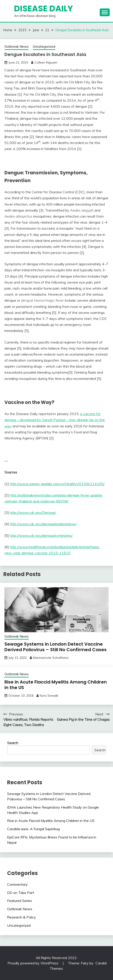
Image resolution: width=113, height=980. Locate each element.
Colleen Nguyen (46, 62)
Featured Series (20, 901)
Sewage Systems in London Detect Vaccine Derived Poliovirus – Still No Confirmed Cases (56, 647)
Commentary (17, 884)
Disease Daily (44, 8)
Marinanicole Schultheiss (51, 658)
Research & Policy (22, 917)
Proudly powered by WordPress (33, 963)
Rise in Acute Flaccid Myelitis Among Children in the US (56, 685)
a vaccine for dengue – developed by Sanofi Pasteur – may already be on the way (55, 420)
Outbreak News (17, 46)
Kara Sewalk (49, 696)
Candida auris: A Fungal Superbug (33, 829)
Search (13, 743)
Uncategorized (44, 46)
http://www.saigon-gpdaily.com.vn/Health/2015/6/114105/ (57, 484)
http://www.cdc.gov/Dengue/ (33, 513)
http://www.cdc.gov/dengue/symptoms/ (41, 535)
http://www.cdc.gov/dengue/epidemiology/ (43, 524)
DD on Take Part (21, 893)
